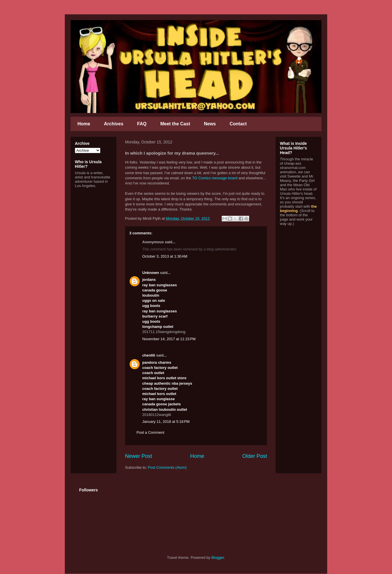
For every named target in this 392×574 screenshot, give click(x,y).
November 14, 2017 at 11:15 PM (169, 339)
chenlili (149, 355)
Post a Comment (150, 432)
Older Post (255, 456)
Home (84, 124)
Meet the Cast (175, 124)
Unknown (151, 273)
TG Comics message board (215, 178)
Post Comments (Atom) (167, 467)
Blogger (218, 558)
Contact (238, 124)
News (210, 124)
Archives (114, 124)
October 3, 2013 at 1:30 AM (165, 256)
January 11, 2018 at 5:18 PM (166, 422)
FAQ (142, 124)
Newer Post (139, 456)
